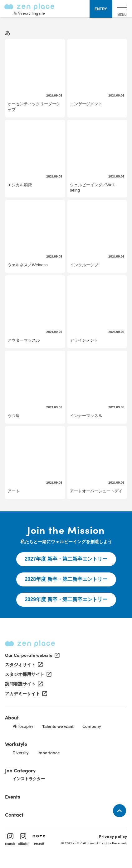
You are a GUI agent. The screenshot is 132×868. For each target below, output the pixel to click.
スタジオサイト (23, 665)
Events (12, 796)
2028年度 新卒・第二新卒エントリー (66, 579)
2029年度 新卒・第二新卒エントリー (66, 599)
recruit (10, 839)
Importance (49, 753)
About (12, 717)
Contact (14, 814)
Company (92, 726)
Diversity (21, 753)
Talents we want (58, 726)
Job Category (20, 770)
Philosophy (23, 726)
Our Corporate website (32, 655)
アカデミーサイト (26, 694)
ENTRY (101, 9)
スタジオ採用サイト (28, 674)
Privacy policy (113, 836)
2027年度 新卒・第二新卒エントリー (66, 559)
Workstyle (16, 744)
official (23, 839)
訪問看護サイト (23, 684)
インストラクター (29, 779)
